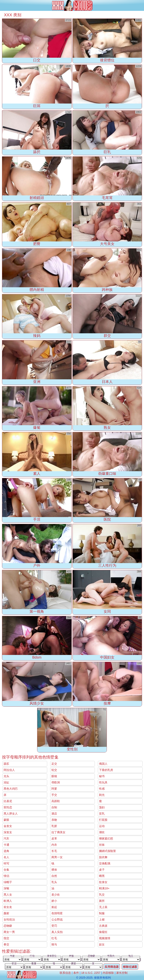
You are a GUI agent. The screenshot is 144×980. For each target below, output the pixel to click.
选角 (6, 851)
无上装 (103, 907)
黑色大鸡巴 (11, 789)
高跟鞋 (56, 801)
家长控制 (122, 973)
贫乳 (102, 814)
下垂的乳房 (106, 770)
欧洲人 (8, 901)
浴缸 (6, 782)
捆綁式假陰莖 (107, 851)
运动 (102, 826)
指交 (6, 938)
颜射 (6, 913)
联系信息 (65, 973)
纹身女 (103, 882)
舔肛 (6, 764)
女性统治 (9, 919)
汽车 (6, 838)
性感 (102, 789)
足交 (54, 764)
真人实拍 (57, 932)
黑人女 (8, 895)
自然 (54, 876)
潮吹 (102, 832)
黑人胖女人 (11, 814)
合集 (6, 870)
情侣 (6, 876)
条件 (76, 973)
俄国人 (103, 764)
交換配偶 (105, 863)
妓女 (102, 944)
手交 (54, 795)
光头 (6, 776)
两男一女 (57, 857)
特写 (6, 863)
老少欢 (56, 895)
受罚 (54, 926)
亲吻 (54, 820)
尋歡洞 (56, 782)
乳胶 (54, 826)
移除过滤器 (130, 967)
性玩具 (103, 782)
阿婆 (54, 789)
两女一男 (9, 932)
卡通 (6, 845)
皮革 (54, 838)
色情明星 (57, 913)
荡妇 (102, 807)
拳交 (6, 944)
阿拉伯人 (9, 770)
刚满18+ (104, 888)
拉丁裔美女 (58, 832)
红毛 (54, 938)
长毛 (54, 851)
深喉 (6, 888)
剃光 (102, 795)
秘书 (102, 776)
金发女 (8, 826)
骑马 (54, 944)
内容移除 (108, 973)
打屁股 (103, 820)
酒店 (54, 814)
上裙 (102, 919)
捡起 (54, 907)
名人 (6, 857)
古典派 (103, 926)
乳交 (102, 895)
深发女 (8, 832)
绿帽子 (8, 882)
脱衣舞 (103, 857)
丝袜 (102, 845)
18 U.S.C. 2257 (91, 973)
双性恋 (8, 807)
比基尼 (8, 801)
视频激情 (105, 938)
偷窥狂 (103, 932)
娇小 (54, 901)
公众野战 (57, 919)
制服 (102, 913)
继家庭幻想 (106, 838)
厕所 (102, 901)
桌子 (102, 870)
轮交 (54, 770)
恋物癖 (8, 926)
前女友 (8, 907)
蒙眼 (6, 820)
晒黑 (102, 876)
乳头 (54, 882)
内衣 (54, 845)
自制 (54, 807)
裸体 (54, 870)
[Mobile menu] (4, 5)
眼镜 (54, 776)
